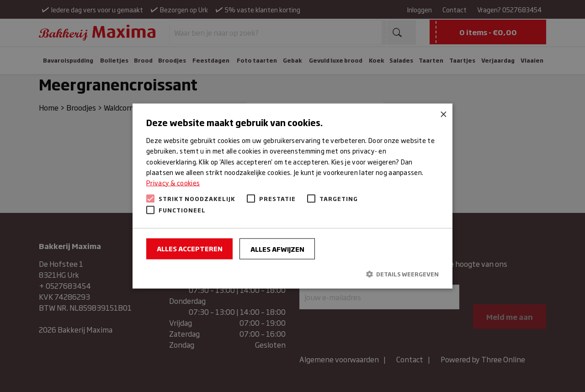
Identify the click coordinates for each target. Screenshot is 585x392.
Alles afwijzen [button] (277, 248)
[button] (292, 274)
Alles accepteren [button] (190, 248)
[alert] (292, 196)
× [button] (442, 114)
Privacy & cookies (173, 182)
